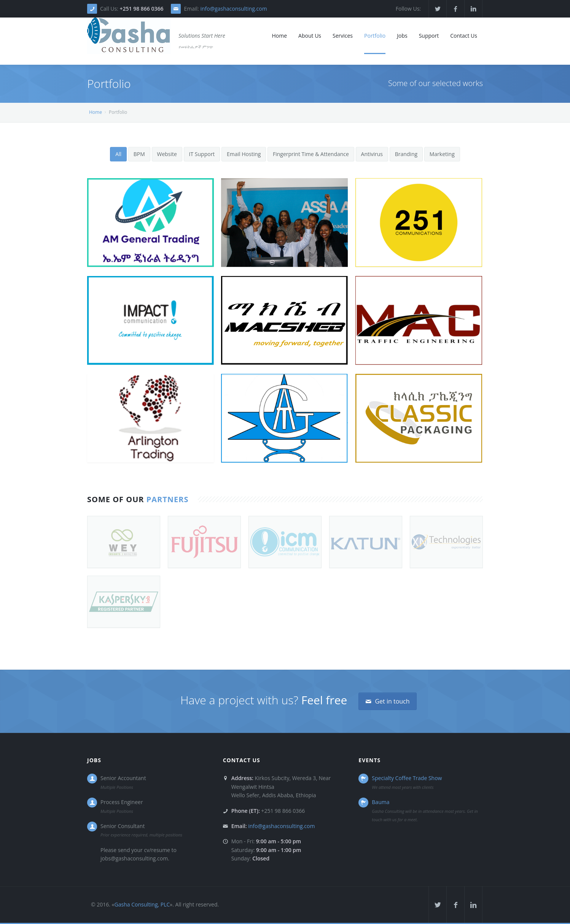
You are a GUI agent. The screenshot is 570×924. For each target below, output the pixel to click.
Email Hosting (244, 154)
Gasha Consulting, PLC (142, 904)
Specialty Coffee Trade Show (407, 778)
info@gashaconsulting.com (233, 9)
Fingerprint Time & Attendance (311, 154)
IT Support (202, 154)
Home (96, 112)
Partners (168, 499)
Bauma (381, 802)
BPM (139, 154)
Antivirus (372, 154)
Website (167, 154)
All (118, 154)
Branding (406, 154)
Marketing (442, 154)
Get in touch (387, 701)
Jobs (94, 760)
